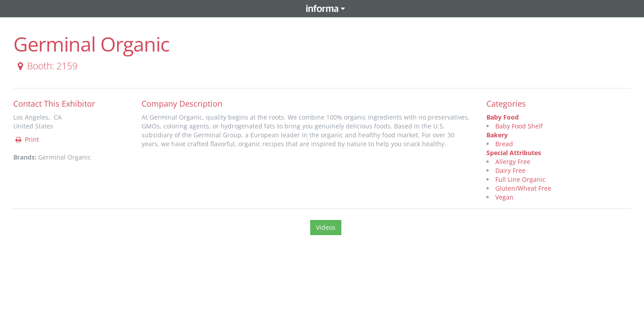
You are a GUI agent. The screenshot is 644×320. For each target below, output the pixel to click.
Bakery (497, 135)
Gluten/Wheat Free (523, 188)
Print (27, 139)
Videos (326, 227)
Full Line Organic (520, 179)
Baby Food (503, 117)
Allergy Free (513, 162)
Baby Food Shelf (519, 126)
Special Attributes (514, 153)
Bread (504, 144)
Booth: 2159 (46, 66)
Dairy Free (510, 170)
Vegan (504, 197)
